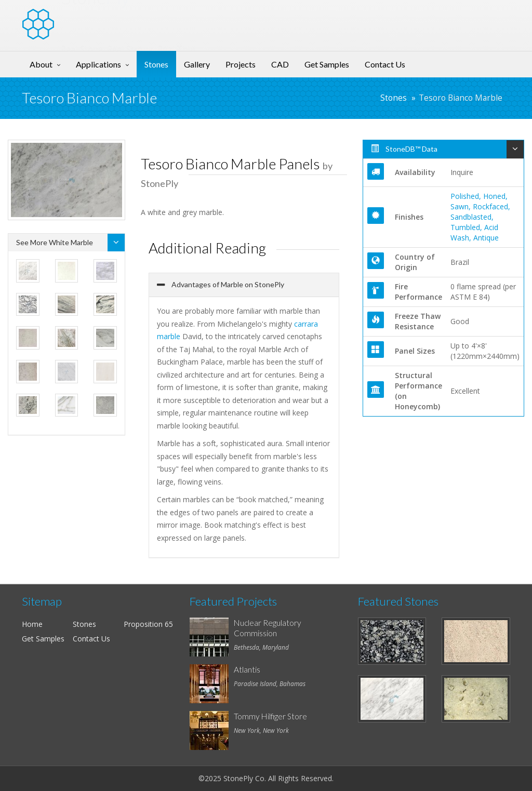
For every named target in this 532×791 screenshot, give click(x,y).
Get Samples (327, 64)
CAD (280, 64)
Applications (98, 64)
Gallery (197, 64)
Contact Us (385, 64)
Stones (156, 64)
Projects (241, 64)
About (41, 64)
